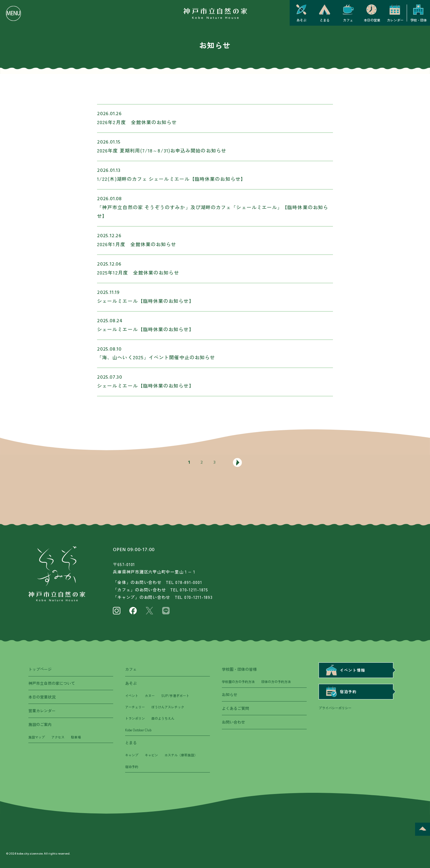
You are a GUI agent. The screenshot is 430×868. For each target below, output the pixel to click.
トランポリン (135, 718)
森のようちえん (163, 718)
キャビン (151, 755)
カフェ (131, 669)
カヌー (150, 696)
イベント (132, 696)
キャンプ (132, 755)
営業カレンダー (42, 711)
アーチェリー (135, 707)
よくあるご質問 (235, 708)
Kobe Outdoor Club (138, 730)
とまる (131, 743)
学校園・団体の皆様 (239, 669)
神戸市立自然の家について (52, 683)
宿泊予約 (132, 767)
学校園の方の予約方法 (238, 682)
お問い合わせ (234, 722)
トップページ (40, 669)
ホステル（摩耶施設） (181, 755)
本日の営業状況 (42, 697)
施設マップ (37, 737)
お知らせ (230, 694)
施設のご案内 (40, 724)
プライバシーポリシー (335, 708)
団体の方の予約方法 (276, 682)
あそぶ (131, 683)
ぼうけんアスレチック (168, 707)
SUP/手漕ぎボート (175, 696)
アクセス (58, 737)
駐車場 (76, 737)
